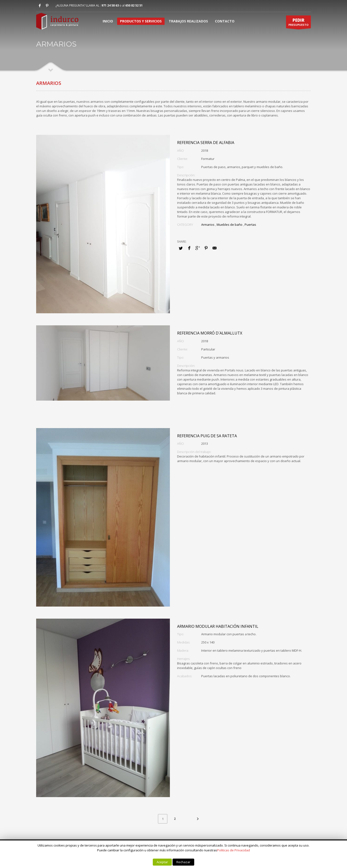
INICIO (108, 21)
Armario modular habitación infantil (218, 626)
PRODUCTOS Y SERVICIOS (141, 21)
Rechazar (183, 862)
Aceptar (162, 862)
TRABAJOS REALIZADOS (188, 21)
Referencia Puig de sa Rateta (207, 436)
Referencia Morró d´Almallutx (210, 333)
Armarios (208, 225)
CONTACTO (225, 21)
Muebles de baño (230, 225)
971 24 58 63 (110, 5)
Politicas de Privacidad (234, 850)
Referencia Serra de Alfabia (206, 143)
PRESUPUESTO (298, 23)
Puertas (250, 225)
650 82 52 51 (134, 5)
